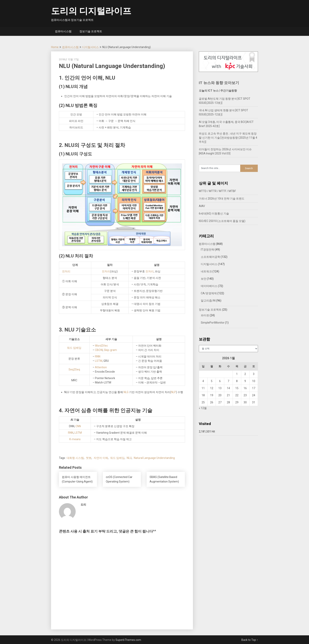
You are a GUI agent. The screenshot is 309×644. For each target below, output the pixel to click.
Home (55, 47)
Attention (101, 367)
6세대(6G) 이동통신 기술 (214, 213)
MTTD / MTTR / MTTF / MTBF (217, 191)
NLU (129, 458)
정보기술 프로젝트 (91, 31)
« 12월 (203, 408)
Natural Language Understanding (154, 458)
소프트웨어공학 (210, 257)
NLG (126, 392)
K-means (75, 439)
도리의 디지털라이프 (91, 11)
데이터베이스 (209, 286)
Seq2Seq (74, 369)
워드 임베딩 (74, 348)
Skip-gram (110, 350)
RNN (98, 356)
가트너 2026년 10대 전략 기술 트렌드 (222, 199)
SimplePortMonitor (213, 323)
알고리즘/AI (208, 301)
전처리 (66, 271)
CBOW (99, 350)
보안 (204, 279)
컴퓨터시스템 (63, 31)
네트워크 (206, 271)
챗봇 (89, 458)
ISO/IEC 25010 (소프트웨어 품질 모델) (222, 221)
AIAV (202, 206)
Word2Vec (101, 346)
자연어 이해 (101, 458)
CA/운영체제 (209, 293)
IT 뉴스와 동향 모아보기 (219, 83)
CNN (78, 426)
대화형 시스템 (75, 458)
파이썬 (205, 315)
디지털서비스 (90, 47)
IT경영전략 (208, 250)
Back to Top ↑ (250, 640)
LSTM (99, 361)
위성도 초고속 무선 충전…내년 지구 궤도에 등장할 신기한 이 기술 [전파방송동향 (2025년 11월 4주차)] (228, 138)
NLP (174, 392)
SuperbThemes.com (128, 640)
